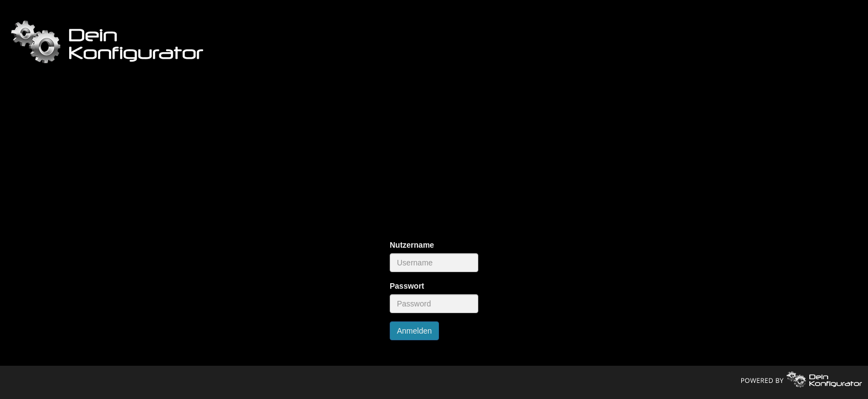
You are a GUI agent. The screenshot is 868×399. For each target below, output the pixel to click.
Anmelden (414, 331)
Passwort (407, 286)
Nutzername (412, 245)
